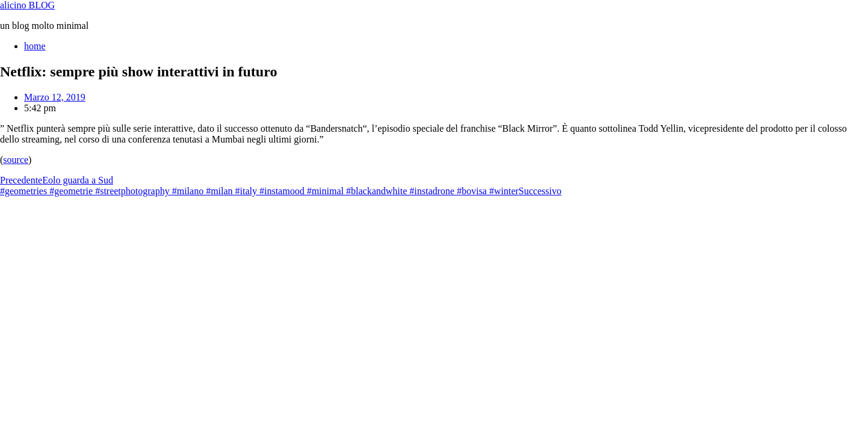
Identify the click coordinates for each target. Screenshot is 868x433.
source (16, 160)
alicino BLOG (27, 5)
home (35, 46)
